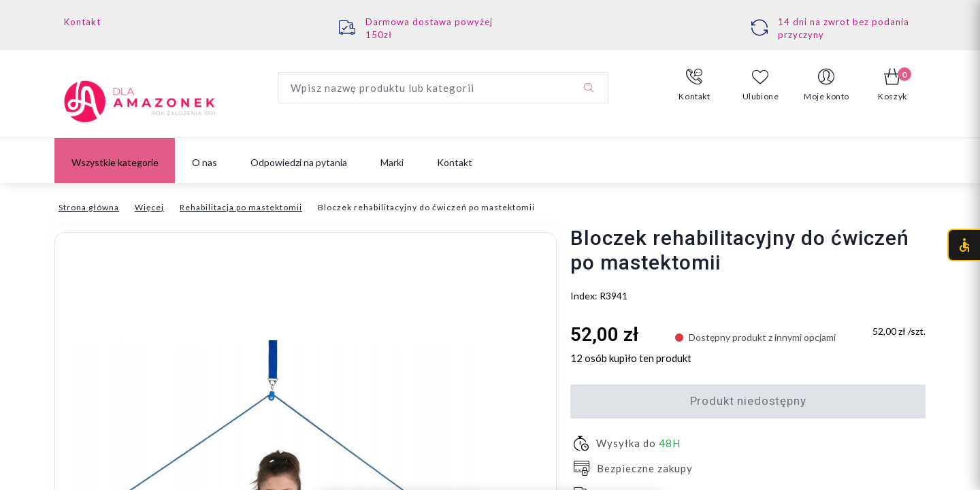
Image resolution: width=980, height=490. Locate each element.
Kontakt (82, 22)
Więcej (149, 207)
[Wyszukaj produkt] (443, 88)
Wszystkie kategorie (115, 162)
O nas (205, 162)
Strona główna (89, 207)
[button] (695, 85)
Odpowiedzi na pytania (299, 162)
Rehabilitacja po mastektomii (241, 207)
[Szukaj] (589, 88)
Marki (392, 162)
